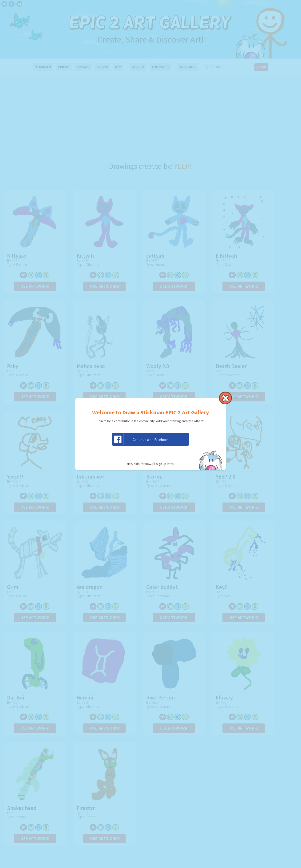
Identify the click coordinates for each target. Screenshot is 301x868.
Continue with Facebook (140, 439)
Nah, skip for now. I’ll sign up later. (150, 464)
